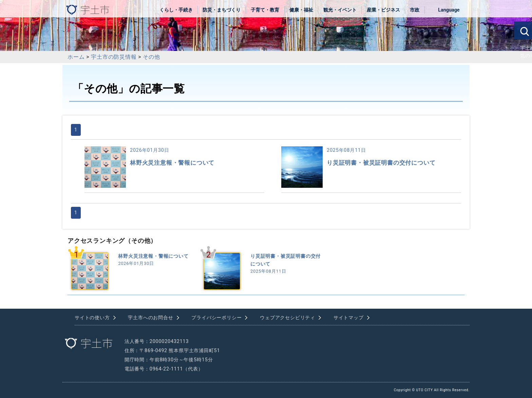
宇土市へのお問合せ (150, 318)
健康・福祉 (301, 10)
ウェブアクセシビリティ (288, 318)
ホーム (76, 57)
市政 (415, 10)
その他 (151, 57)
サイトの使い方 (92, 318)
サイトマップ (349, 318)
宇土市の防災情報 (114, 57)
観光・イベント (340, 10)
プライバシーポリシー (216, 318)
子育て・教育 (265, 10)
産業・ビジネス (383, 10)
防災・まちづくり (222, 10)
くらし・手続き (176, 10)
